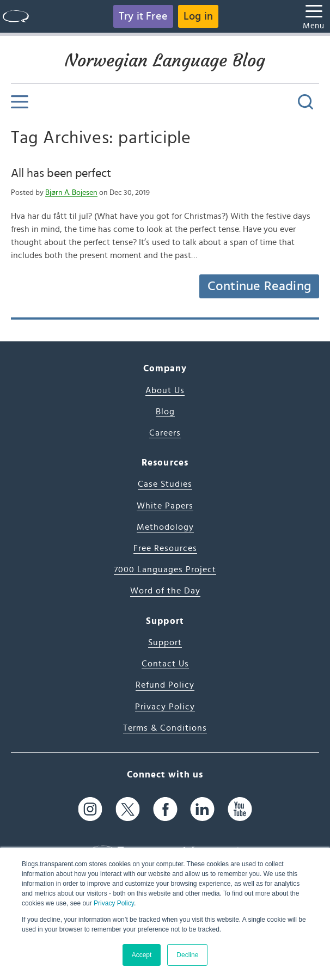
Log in (198, 16)
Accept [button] (142, 955)
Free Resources (165, 548)
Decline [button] (187, 955)
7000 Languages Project (165, 569)
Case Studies (165, 484)
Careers (165, 433)
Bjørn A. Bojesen (71, 193)
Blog (165, 412)
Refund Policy (165, 685)
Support (165, 642)
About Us (165, 390)
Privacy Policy (114, 903)
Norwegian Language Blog (165, 60)
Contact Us (165, 664)
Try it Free (143, 16)
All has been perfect (61, 173)
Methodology (165, 527)
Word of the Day (165, 591)
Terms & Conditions (165, 728)
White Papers (165, 506)
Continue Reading (259, 286)
